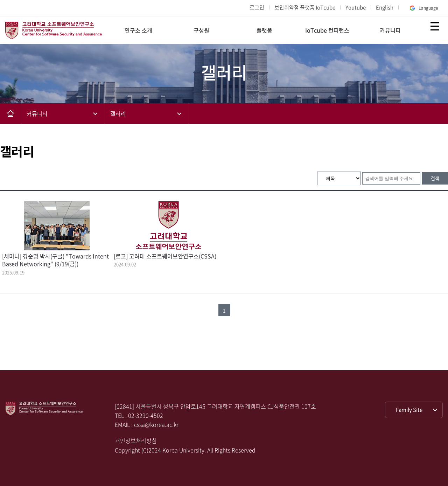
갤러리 (118, 113)
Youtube (356, 7)
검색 (435, 178)
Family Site (409, 410)
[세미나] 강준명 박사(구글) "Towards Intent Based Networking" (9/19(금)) (55, 260)
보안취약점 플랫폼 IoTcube (305, 7)
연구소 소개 (138, 30)
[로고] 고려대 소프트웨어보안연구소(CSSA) (165, 256)
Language (423, 8)
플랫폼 (264, 30)
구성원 (201, 30)
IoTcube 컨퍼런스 (327, 30)
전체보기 (435, 26)
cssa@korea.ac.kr (156, 424)
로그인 (257, 7)
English (385, 7)
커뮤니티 (390, 30)
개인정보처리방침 (136, 440)
